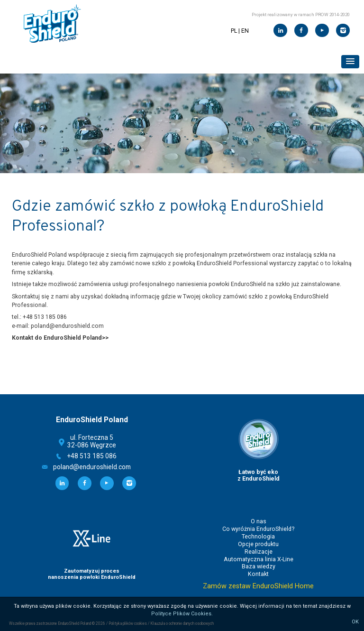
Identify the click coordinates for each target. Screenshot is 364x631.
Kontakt (258, 574)
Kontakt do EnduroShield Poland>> (60, 338)
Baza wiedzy (259, 566)
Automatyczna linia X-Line (259, 559)
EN (245, 31)
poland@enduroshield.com (92, 467)
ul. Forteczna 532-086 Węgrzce (92, 441)
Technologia (258, 537)
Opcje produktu (258, 544)
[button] (350, 62)
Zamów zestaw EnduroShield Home (258, 586)
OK (355, 622)
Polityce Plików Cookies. (182, 614)
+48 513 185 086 (92, 456)
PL (234, 31)
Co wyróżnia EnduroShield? (258, 529)
